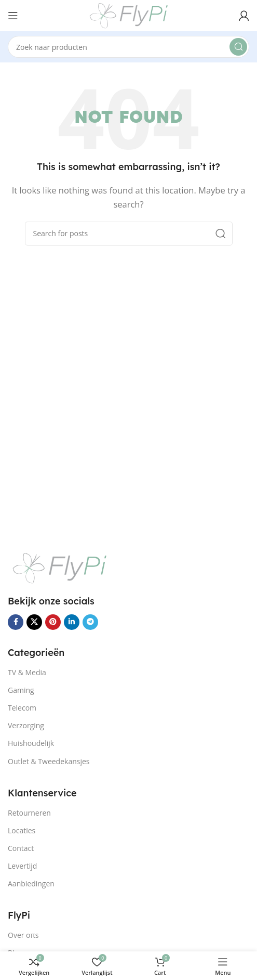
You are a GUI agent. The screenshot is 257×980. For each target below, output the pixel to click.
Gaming (21, 690)
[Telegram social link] (90, 622)
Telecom (22, 708)
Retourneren (29, 813)
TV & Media (27, 672)
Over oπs (23, 935)
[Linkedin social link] (72, 622)
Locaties (22, 830)
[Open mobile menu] (13, 16)
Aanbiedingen (31, 884)
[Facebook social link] (16, 622)
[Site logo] (129, 15)
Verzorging (26, 725)
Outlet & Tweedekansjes (49, 761)
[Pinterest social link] (53, 622)
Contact (21, 848)
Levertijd (22, 866)
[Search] (128, 47)
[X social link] (34, 622)
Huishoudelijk (31, 743)
